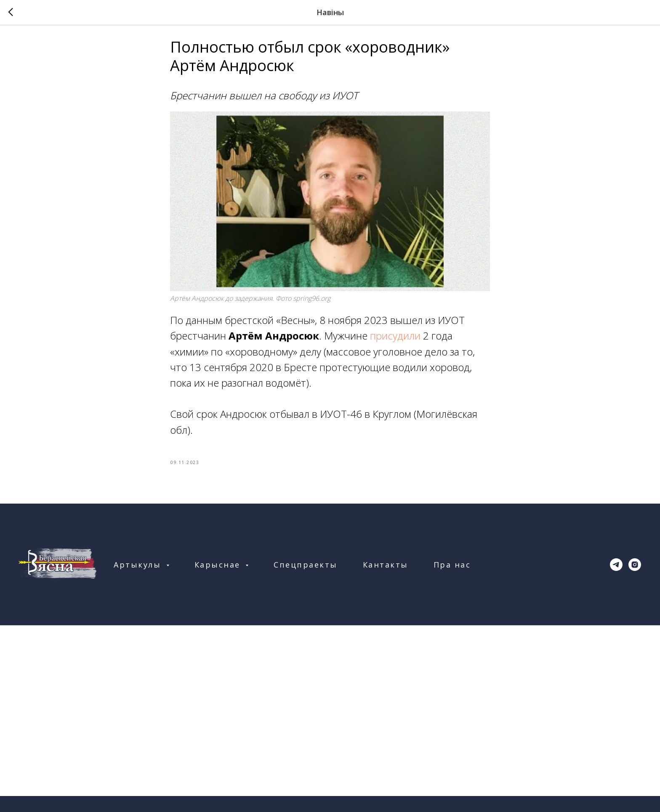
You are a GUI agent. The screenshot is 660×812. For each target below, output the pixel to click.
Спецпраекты (306, 568)
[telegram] (616, 568)
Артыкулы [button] (139, 568)
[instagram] (635, 568)
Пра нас (452, 568)
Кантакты (386, 568)
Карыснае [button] (219, 568)
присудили (395, 338)
